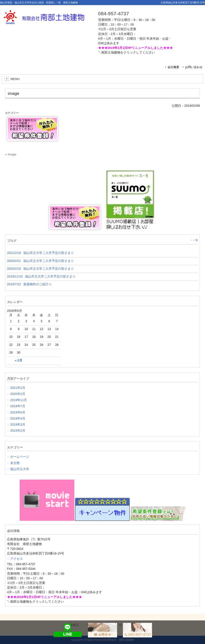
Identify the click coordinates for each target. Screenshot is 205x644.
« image (11, 154)
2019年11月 (19, 400)
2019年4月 (18, 418)
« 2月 (18, 360)
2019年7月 (18, 406)
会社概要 (173, 67)
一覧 (196, 240)
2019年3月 (18, 425)
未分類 (15, 463)
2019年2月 (18, 431)
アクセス (17, 559)
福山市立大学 (20, 469)
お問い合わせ (194, 67)
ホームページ (20, 457)
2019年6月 (18, 412)
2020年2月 (18, 394)
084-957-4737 (114, 13)
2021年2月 (18, 388)
